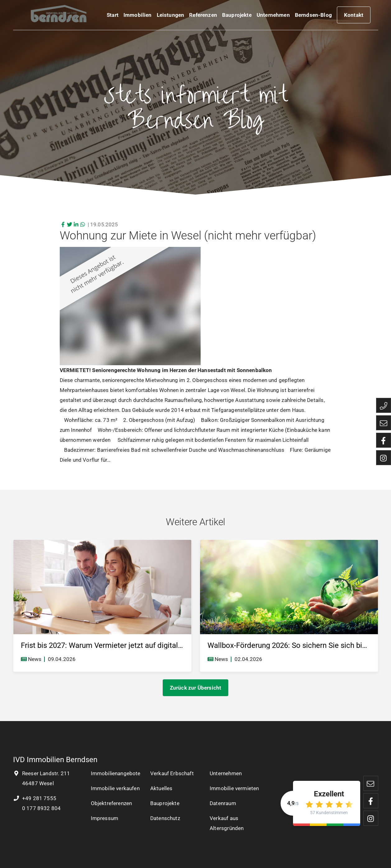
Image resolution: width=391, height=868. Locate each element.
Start (113, 16)
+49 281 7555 (35, 798)
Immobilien (138, 16)
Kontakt (354, 16)
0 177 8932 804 (41, 808)
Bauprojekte (237, 16)
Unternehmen (273, 16)
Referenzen (203, 16)
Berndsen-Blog (313, 16)
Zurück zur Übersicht (195, 688)
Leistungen (171, 16)
